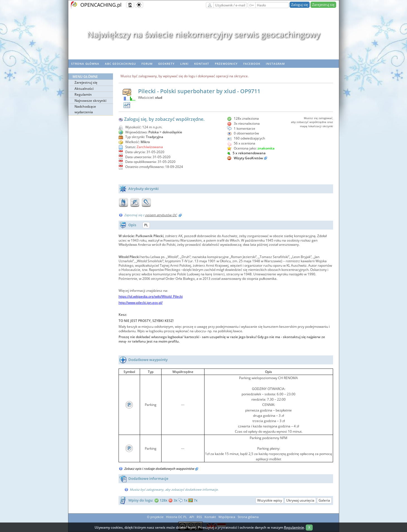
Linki (184, 64)
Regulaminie (294, 527)
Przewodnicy (226, 64)
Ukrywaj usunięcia (300, 500)
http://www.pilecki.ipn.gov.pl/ (141, 303)
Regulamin (83, 94)
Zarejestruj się (323, 5)
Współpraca (227, 517)
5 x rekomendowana (246, 153)
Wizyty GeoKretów (248, 158)
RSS (199, 517)
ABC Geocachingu (120, 64)
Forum (147, 64)
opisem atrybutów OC (161, 215)
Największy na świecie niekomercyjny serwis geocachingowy (203, 34)
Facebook (252, 64)
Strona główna (85, 64)
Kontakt (202, 64)
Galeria (324, 500)
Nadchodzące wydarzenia (85, 109)
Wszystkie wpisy (270, 500)
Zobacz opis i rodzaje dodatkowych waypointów (161, 469)
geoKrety (166, 64)
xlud (159, 98)
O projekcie (155, 517)
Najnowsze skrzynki (90, 101)
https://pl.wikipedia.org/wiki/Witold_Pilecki (151, 296)
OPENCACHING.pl (101, 5)
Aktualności (84, 89)
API (192, 517)
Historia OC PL (176, 517)
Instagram (275, 64)
